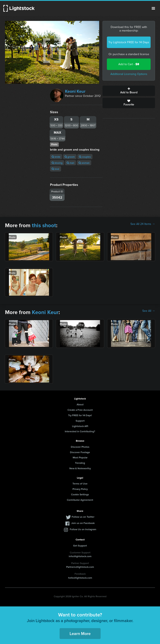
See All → (149, 311)
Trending (80, 463)
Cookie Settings (80, 494)
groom (70, 157)
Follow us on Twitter (83, 517)
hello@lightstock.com (80, 578)
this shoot (44, 225)
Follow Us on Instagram (83, 529)
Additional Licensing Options (129, 74)
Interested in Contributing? (80, 431)
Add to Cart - (129, 64)
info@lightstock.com (80, 556)
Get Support (80, 546)
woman (84, 163)
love (56, 169)
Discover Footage (80, 452)
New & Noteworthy (80, 468)
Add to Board (129, 91)
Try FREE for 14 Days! (80, 415)
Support (80, 421)
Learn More (80, 633)
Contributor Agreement (80, 500)
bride (56, 157)
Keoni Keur (75, 91)
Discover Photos (80, 447)
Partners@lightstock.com (80, 567)
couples (85, 157)
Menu (153, 8)
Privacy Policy (80, 489)
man (71, 163)
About (80, 404)
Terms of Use (80, 484)
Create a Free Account (80, 410)
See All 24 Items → (143, 224)
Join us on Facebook (83, 523)
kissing (57, 163)
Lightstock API (80, 426)
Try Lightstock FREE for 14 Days (129, 42)
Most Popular (80, 457)
